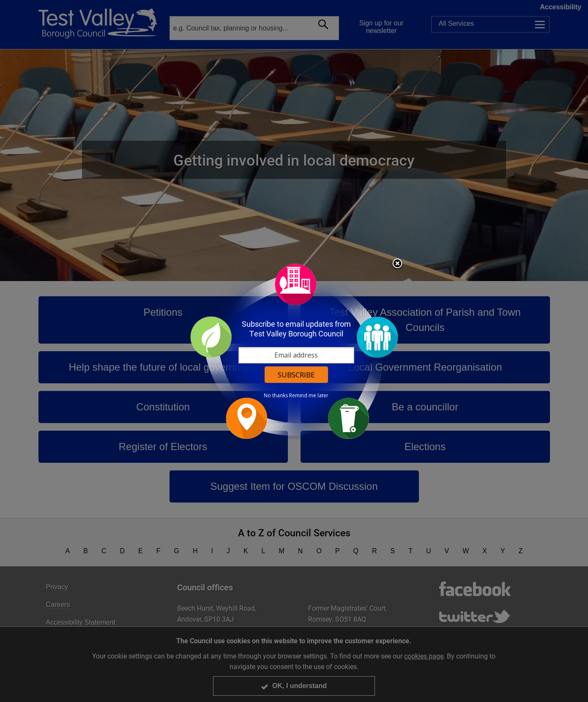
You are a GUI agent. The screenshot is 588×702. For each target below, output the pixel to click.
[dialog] (294, 351)
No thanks (276, 396)
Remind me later (309, 396)
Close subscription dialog (397, 264)
